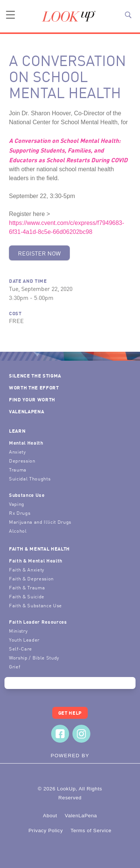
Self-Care (21, 648)
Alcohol (18, 531)
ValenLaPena (27, 411)
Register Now (39, 253)
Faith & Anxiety (27, 569)
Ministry (18, 631)
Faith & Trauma (27, 587)
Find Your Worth (32, 399)
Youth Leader (24, 640)
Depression (22, 460)
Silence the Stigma (35, 375)
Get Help (70, 713)
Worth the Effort (34, 387)
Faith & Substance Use (35, 605)
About (50, 816)
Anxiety (18, 452)
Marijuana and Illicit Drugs (40, 522)
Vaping (17, 504)
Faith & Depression (31, 578)
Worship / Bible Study (34, 657)
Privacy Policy (46, 831)
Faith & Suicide (27, 596)
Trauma (18, 469)
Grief (15, 666)
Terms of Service (91, 831)
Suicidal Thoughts (30, 478)
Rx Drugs (20, 513)
